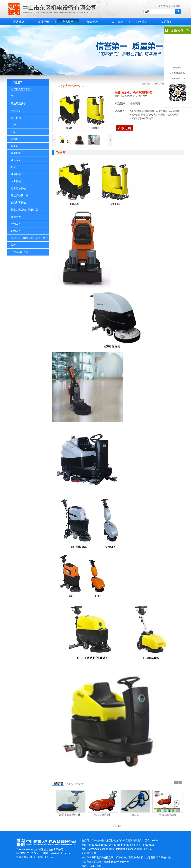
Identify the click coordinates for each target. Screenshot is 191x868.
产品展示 (68, 22)
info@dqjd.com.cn (61, 853)
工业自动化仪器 (20, 252)
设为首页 (163, 6)
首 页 (155, 84)
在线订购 (125, 128)
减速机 (15, 139)
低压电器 (16, 217)
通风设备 (16, 160)
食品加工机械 (18, 203)
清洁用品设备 (18, 104)
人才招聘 (117, 22)
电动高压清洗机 (103, 815)
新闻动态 (93, 22)
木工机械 (16, 181)
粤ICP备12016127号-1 (29, 853)
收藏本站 (175, 6)
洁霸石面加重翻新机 (70, 815)
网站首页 (19, 22)
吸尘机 (135, 815)
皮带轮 (15, 146)
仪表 (13, 245)
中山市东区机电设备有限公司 (52, 9)
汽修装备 (16, 111)
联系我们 (167, 22)
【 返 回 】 (118, 826)
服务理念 (142, 22)
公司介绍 (43, 22)
